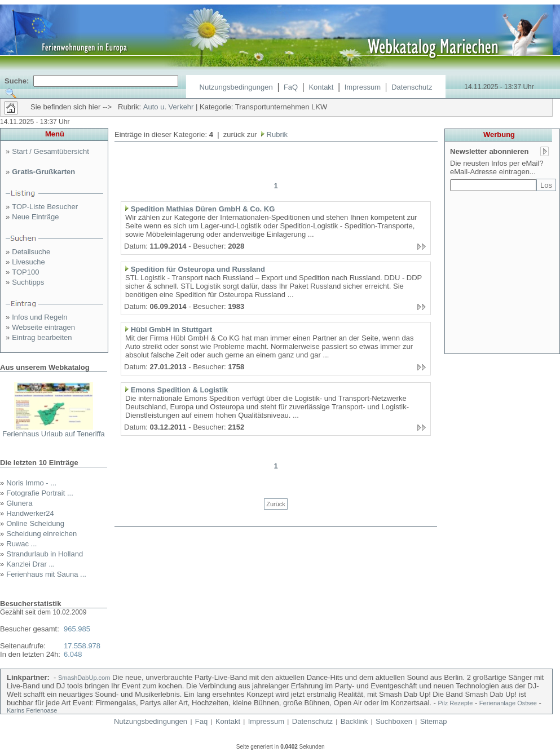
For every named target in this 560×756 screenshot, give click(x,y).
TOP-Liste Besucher (45, 207)
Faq (201, 721)
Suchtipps (28, 282)
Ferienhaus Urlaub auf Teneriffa (54, 434)
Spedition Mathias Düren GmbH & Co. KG (203, 209)
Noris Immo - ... (31, 483)
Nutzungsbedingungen (236, 87)
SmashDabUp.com (84, 678)
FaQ (291, 87)
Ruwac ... (21, 544)
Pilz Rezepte (456, 703)
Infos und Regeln (39, 317)
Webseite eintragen (43, 327)
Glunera (19, 503)
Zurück (276, 504)
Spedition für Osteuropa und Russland (198, 269)
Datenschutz (412, 87)
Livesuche (28, 262)
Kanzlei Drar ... (30, 564)
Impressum (363, 87)
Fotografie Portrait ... (40, 493)
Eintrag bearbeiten (42, 337)
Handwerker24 (30, 513)
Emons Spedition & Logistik (180, 390)
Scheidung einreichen (41, 534)
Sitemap (434, 721)
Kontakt (321, 87)
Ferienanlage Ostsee (508, 703)
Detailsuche (31, 252)
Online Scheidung (35, 523)
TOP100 (25, 272)
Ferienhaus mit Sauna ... (46, 574)
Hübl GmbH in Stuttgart (171, 330)
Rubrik (276, 134)
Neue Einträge (35, 217)
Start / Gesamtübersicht (50, 151)
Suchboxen (394, 721)
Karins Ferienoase (32, 710)
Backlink (354, 721)
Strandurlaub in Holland (45, 554)
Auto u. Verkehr (169, 107)
